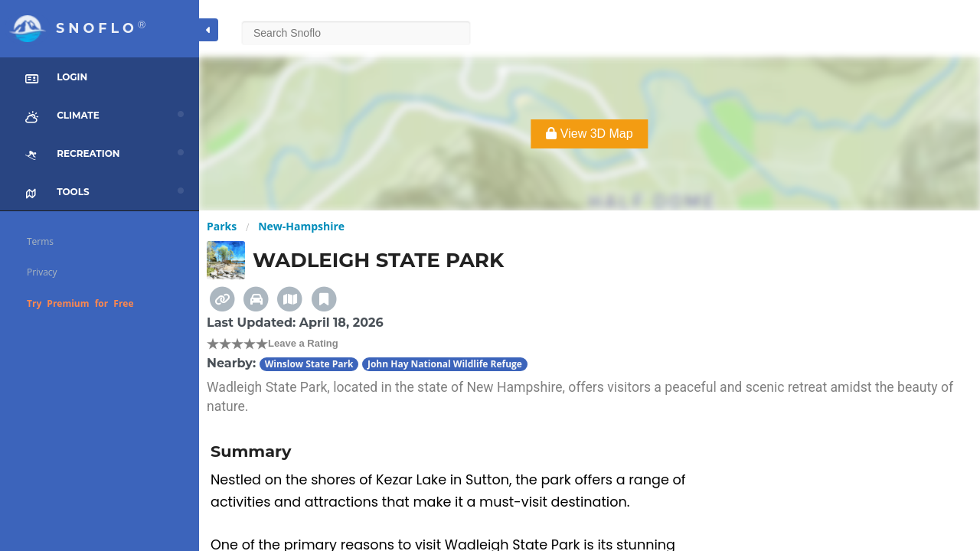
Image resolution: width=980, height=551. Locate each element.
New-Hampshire (301, 226)
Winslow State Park (309, 364)
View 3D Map (589, 134)
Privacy (42, 272)
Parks (222, 226)
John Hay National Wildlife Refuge (445, 364)
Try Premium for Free (80, 303)
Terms (40, 241)
